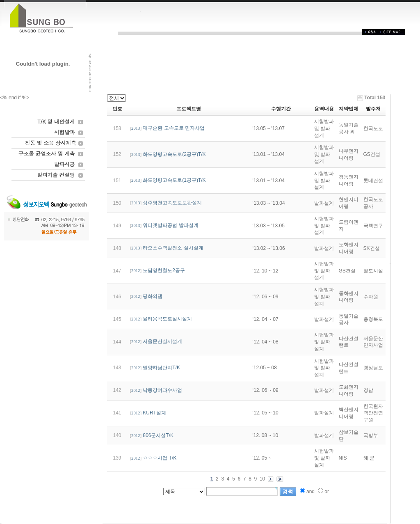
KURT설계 (154, 413)
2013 (136, 128)
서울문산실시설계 (162, 341)
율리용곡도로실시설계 (167, 319)
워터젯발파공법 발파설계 (170, 225)
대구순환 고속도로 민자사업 (174, 128)
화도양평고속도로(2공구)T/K (174, 154)
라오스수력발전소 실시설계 (173, 248)
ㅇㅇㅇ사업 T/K (160, 458)
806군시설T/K (158, 435)
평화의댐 (153, 296)
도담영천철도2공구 (164, 270)
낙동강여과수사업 (162, 390)
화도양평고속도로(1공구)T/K (174, 180)
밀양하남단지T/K (161, 368)
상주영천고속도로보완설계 (172, 203)
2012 (136, 271)
